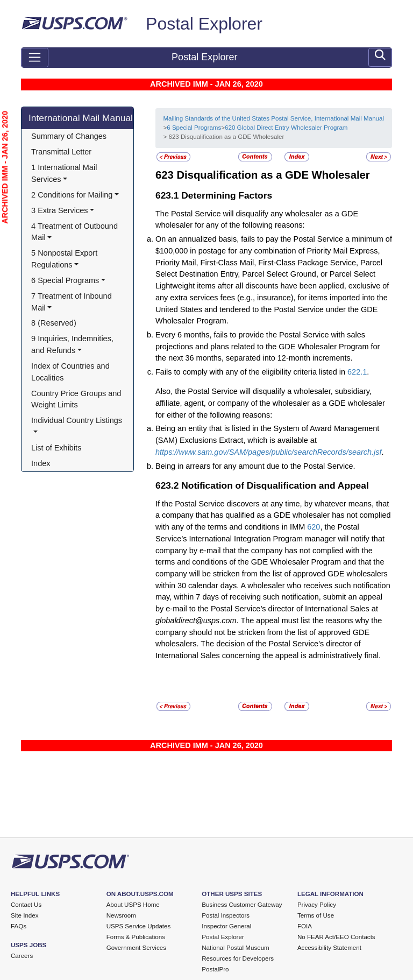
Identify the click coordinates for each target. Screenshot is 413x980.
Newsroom (121, 915)
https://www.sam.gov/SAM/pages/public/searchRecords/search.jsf (269, 452)
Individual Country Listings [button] (77, 420)
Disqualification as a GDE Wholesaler (273, 175)
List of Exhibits (56, 448)
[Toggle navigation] (35, 58)
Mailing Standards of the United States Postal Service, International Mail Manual (273, 118)
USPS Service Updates (139, 926)
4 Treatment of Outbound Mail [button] (76, 232)
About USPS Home (133, 905)
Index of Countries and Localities (72, 372)
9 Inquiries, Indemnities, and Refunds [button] (73, 344)
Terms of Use (316, 915)
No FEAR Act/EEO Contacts (336, 937)
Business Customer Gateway (242, 905)
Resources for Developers (238, 958)
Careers (22, 956)
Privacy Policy (317, 905)
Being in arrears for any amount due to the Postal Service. (255, 466)
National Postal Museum (236, 948)
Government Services (136, 948)
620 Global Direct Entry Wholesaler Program (286, 128)
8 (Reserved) (54, 323)
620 (314, 527)
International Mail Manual (81, 118)
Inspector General (226, 926)
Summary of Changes (69, 136)
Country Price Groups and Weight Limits (77, 399)
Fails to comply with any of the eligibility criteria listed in (251, 372)
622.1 (357, 372)
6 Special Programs (194, 128)
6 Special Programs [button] (65, 280)
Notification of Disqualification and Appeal (275, 485)
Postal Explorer (204, 24)
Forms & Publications (136, 937)
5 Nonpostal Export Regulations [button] (65, 259)
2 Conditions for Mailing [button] (72, 195)
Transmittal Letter (61, 152)
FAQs (19, 926)
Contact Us (26, 905)
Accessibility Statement (329, 948)
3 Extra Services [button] (59, 210)
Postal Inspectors (226, 915)
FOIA (305, 926)
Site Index (25, 915)
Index (41, 463)
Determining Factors (227, 195)
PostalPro (215, 969)
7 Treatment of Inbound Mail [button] (73, 302)
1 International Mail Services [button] (65, 173)
